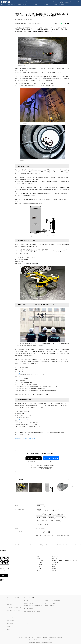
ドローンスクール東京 (47, 521)
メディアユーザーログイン (34, 458)
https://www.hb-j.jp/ (40, 528)
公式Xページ (10, 627)
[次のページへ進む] (73, 487)
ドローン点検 (48, 514)
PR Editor (26, 614)
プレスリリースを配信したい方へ (14, 610)
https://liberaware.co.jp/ (23, 419)
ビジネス (55, 5)
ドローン (39, 514)
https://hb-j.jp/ (21, 373)
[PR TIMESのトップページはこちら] (19, 2)
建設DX (58, 521)
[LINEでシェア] (61, 23)
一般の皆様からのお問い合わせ (47, 640)
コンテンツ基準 (38, 637)
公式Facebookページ (12, 621)
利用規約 (45, 637)
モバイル (14, 5)
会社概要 (21, 637)
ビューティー (32, 5)
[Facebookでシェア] (59, 23)
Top (2, 5)
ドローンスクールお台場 (43, 524)
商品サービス (40, 506)
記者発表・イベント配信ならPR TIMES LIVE (33, 606)
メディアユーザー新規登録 (51, 458)
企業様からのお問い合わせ (33, 640)
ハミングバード (60, 518)
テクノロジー (8, 5)
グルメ (60, 5)
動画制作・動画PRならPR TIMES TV (32, 603)
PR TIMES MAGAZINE (29, 609)
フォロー (4, 575)
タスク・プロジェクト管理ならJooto (53, 600)
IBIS (38, 521)
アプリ (20, 5)
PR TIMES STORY (28, 600)
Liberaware (51, 518)
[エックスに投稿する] (56, 23)
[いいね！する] (52, 23)
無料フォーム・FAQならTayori (51, 603)
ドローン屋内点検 (41, 518)
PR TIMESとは (10, 602)
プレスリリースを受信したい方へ (14, 607)
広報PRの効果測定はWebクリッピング (32, 611)
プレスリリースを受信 (58, 2)
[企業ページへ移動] (5, 561)
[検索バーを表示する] (79, 2)
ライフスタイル (48, 5)
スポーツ (65, 5)
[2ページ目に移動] (68, 479)
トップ (2, 545)
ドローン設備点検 (58, 514)
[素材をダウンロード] (65, 23)
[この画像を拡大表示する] (22, 487)
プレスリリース (10, 545)
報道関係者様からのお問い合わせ (55, 637)
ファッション (39, 5)
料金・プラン (10, 605)
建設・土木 (55, 510)
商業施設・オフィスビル (43, 510)
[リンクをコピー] (68, 23)
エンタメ (25, 5)
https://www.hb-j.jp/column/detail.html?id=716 (25, 439)
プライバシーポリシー (29, 637)
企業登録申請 (68, 2)
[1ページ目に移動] (68, 479)
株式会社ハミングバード (21, 545)
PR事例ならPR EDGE (49, 606)
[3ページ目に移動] (69, 479)
